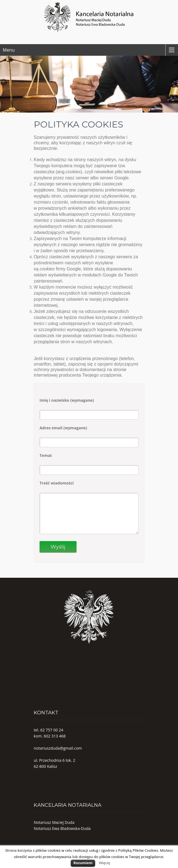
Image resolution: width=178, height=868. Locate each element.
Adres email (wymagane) (63, 428)
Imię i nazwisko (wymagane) (67, 400)
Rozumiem (83, 863)
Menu (9, 50)
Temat (46, 455)
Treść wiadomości (57, 483)
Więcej (104, 863)
